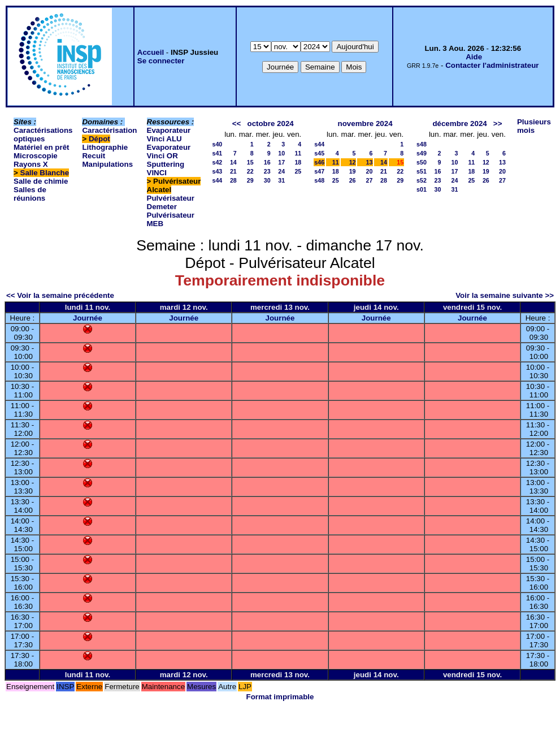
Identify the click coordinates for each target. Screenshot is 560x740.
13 (370, 162)
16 (267, 162)
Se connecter (161, 61)
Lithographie (105, 147)
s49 (422, 153)
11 (298, 153)
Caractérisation (109, 130)
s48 (319, 180)
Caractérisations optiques (43, 135)
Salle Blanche (45, 173)
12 (353, 162)
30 (267, 180)
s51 (422, 171)
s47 (319, 171)
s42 (217, 162)
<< (237, 124)
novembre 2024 (365, 124)
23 (267, 171)
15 (250, 162)
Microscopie (36, 156)
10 (281, 153)
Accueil (151, 52)
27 (370, 180)
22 (250, 171)
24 (281, 171)
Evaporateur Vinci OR (169, 152)
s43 (217, 171)
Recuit (94, 156)
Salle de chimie (41, 181)
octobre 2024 (270, 124)
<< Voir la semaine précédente (60, 295)
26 (353, 180)
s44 (217, 180)
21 (233, 171)
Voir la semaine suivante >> (505, 295)
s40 (217, 144)
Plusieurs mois (534, 126)
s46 (319, 162)
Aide (474, 57)
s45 (319, 153)
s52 (422, 180)
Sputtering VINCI (166, 168)
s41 (217, 153)
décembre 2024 (459, 124)
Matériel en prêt (42, 147)
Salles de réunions (30, 194)
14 (233, 162)
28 (233, 180)
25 (298, 171)
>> (498, 124)
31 (281, 180)
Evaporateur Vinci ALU (169, 135)
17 (281, 162)
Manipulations (107, 164)
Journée (88, 318)
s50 (422, 162)
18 (298, 162)
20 (370, 171)
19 (353, 171)
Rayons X (31, 164)
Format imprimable (280, 697)
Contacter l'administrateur (492, 65)
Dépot (99, 139)
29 (250, 180)
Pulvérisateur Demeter (171, 202)
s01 (422, 189)
